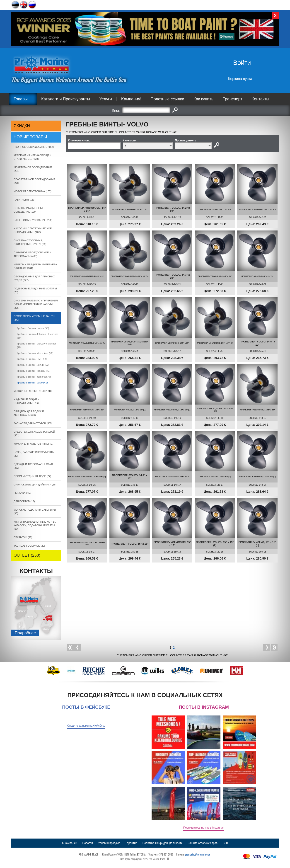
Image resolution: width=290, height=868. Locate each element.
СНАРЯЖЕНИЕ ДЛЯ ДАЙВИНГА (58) (35, 485)
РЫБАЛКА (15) (22, 493)
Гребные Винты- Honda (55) (33, 328)
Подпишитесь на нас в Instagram (204, 828)
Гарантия (131, 843)
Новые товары (30, 137)
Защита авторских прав (203, 843)
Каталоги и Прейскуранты (66, 99)
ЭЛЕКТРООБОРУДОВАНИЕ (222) (33, 220)
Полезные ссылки (167, 99)
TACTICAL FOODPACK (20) (29, 546)
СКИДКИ (22, 126)
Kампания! (131, 99)
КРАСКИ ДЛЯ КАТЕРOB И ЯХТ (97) (34, 444)
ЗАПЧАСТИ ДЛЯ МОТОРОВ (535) (33, 423)
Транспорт (233, 99)
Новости (88, 843)
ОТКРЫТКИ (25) (23, 537)
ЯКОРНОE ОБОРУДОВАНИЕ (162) (34, 147)
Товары (21, 99)
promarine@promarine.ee (198, 854)
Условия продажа (109, 843)
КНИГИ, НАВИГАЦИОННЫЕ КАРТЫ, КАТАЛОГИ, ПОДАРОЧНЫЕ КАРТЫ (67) (35, 525)
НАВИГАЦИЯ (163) (24, 200)
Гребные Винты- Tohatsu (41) (34, 371)
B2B (225, 843)
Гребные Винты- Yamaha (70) (34, 377)
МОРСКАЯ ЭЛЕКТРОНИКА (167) (33, 191)
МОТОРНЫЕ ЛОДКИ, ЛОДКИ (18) (33, 391)
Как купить (203, 99)
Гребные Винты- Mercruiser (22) (35, 353)
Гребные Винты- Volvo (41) (32, 383)
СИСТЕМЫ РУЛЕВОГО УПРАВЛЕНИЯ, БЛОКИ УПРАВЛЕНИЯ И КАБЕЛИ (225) (36, 304)
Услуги (106, 99)
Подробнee (25, 633)
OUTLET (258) (27, 555)
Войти (242, 63)
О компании (70, 843)
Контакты (260, 99)
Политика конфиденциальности (163, 843)
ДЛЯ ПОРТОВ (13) (24, 501)
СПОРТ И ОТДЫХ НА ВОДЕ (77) (32, 476)
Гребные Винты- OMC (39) (32, 359)
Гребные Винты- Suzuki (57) (33, 365)
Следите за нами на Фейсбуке (86, 726)
